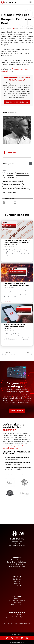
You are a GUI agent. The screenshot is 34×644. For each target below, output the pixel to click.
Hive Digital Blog (17, 605)
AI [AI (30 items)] (3, 174)
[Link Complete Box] (17, 241)
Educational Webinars (17, 600)
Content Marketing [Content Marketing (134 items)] (23, 174)
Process (17, 583)
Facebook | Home (18, 69)
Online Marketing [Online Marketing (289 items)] (9, 189)
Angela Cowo (12, 331)
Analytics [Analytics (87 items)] (10, 174)
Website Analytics (17, 560)
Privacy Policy (17, 634)
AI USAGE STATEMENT (17, 642)
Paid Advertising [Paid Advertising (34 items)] (23, 189)
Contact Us (17, 585)
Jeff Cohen (11, 247)
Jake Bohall (11, 288)
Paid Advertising (17, 564)
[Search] (31, 163)
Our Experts (17, 579)
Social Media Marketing (17, 566)
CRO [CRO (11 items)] (4, 178)
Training (17, 598)
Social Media (29, 28)
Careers (17, 581)
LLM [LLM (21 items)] (24, 185)
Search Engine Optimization (17, 562)
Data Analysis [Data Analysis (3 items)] (13, 178)
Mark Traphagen (11, 113)
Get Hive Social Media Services (17, 102)
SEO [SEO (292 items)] (4, 192)
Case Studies (17, 602)
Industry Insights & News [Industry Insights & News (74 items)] (11, 185)
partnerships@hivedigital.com (17, 617)
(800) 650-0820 (17, 615)
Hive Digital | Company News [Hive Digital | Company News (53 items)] (12, 181)
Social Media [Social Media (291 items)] (12, 192)
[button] (30, 2)
